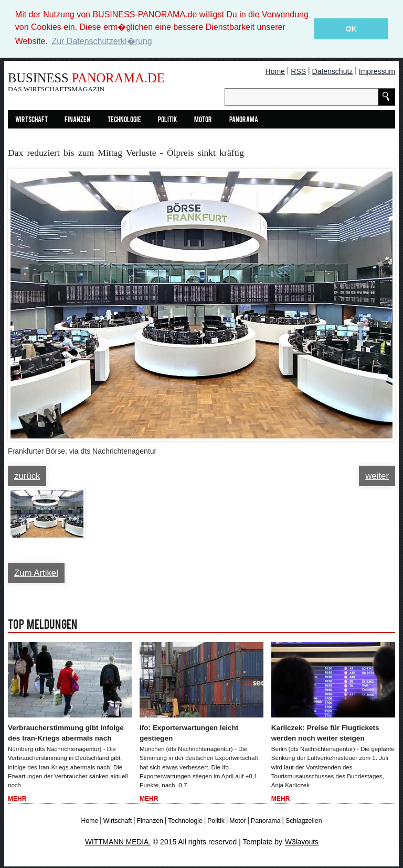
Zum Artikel (36, 573)
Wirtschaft (31, 120)
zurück (27, 476)
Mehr (17, 799)
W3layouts (303, 843)
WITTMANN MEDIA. (118, 843)
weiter (377, 476)
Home (275, 71)
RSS (298, 71)
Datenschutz (333, 71)
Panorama (244, 120)
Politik (168, 120)
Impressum (377, 71)
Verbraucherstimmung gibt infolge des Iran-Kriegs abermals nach (68, 733)
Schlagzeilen (304, 821)
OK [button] (351, 29)
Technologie (124, 120)
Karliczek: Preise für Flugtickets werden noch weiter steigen (327, 733)
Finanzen (77, 120)
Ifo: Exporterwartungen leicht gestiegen (190, 733)
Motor (203, 120)
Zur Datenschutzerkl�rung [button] (102, 41)
